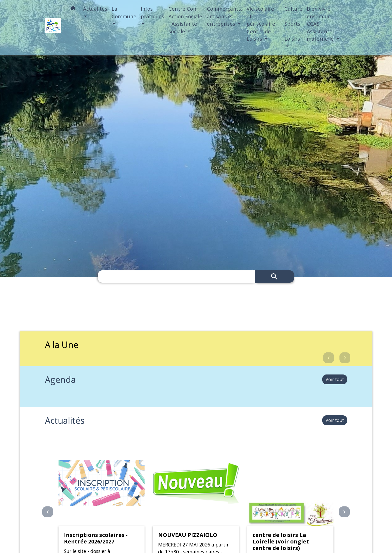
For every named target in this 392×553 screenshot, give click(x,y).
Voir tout (335, 379)
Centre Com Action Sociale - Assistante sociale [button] (185, 20)
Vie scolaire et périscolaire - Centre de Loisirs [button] (262, 24)
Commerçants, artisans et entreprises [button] (225, 16)
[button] (73, 9)
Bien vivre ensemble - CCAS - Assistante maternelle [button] (321, 24)
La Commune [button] (124, 12)
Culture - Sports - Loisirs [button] (293, 24)
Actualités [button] (95, 9)
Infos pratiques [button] (152, 12)
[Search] (176, 276)
